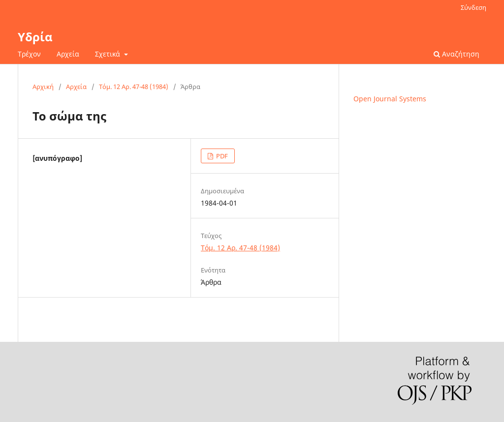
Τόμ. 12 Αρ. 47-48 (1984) (134, 87)
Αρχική (43, 87)
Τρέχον (29, 54)
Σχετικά (109, 54)
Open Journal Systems (390, 99)
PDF (221, 156)
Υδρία (35, 37)
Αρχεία (68, 54)
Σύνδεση (473, 7)
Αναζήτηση (457, 54)
